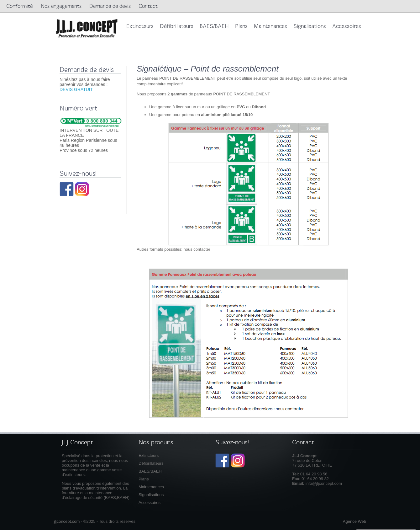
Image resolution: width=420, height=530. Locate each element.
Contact (148, 6)
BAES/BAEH (150, 471)
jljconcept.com (67, 521)
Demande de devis (110, 6)
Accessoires (150, 503)
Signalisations (151, 495)
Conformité (20, 6)
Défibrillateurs (151, 463)
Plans (144, 479)
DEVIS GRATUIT (76, 89)
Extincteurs (149, 455)
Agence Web (354, 521)
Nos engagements (61, 6)
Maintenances (151, 487)
